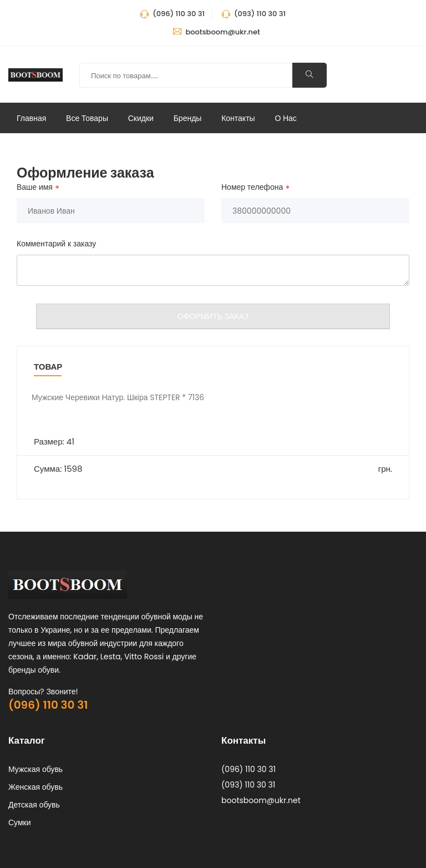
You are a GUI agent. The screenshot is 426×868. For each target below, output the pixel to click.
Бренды (188, 118)
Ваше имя (35, 188)
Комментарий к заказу (56, 244)
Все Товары (87, 118)
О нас (285, 118)
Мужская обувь (35, 769)
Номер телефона (252, 188)
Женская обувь (35, 787)
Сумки (20, 822)
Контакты (238, 118)
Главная (31, 118)
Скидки (141, 118)
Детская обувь (34, 805)
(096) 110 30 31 (48, 705)
